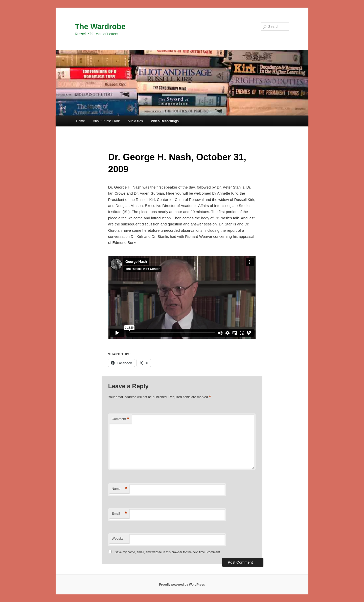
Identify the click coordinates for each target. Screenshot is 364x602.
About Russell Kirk (106, 121)
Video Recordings (165, 121)
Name (119, 489)
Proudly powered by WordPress (182, 585)
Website (118, 538)
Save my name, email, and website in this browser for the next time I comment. (168, 552)
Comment (120, 419)
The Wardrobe (100, 26)
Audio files (135, 121)
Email (119, 514)
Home (81, 121)
